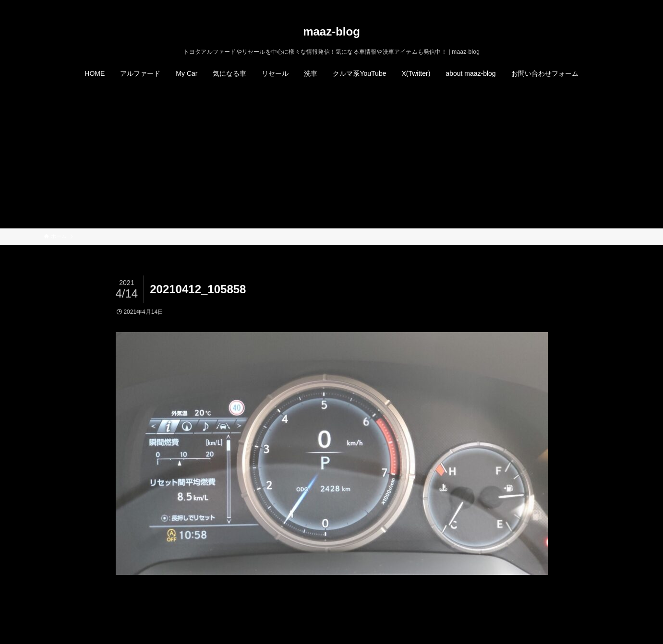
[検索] (614, 5)
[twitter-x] (576, 5)
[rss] (601, 5)
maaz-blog (331, 32)
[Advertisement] (332, 156)
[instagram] (589, 5)
